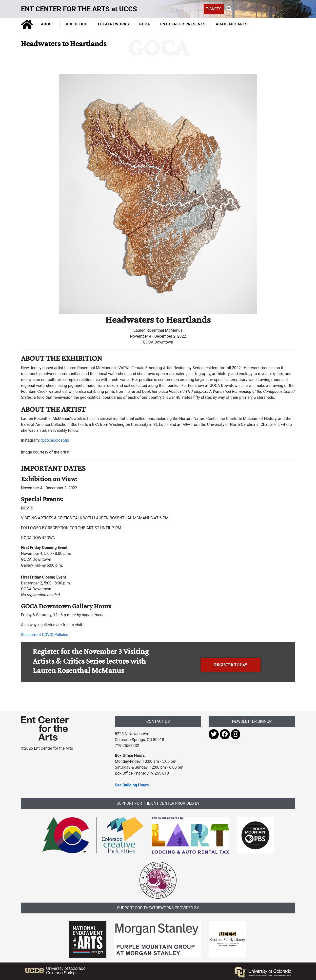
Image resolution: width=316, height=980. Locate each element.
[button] (229, 9)
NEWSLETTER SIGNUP (252, 721)
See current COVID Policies (45, 635)
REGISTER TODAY (231, 665)
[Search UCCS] (260, 9)
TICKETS (214, 9)
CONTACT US (158, 721)
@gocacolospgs (55, 440)
